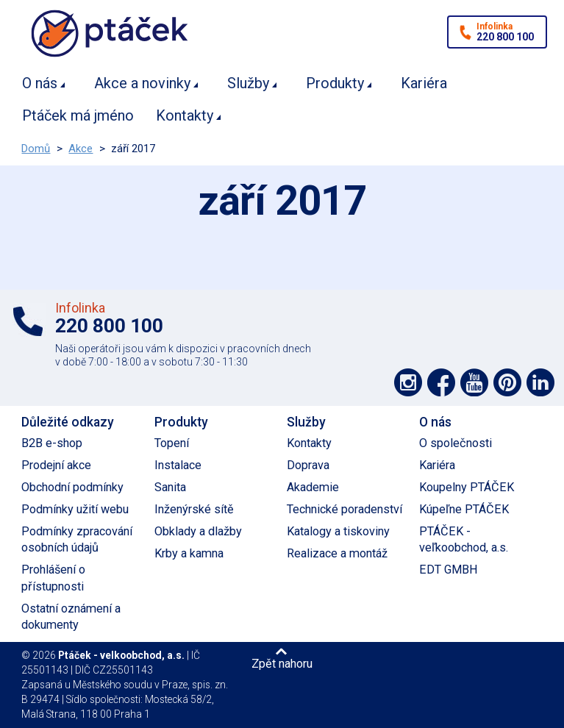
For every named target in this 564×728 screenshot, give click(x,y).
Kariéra (424, 83)
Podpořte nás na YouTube (474, 382)
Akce (81, 149)
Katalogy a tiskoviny (338, 531)
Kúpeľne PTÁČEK (464, 509)
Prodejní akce (56, 465)
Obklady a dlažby (198, 531)
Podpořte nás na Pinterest (507, 382)
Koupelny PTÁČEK (467, 487)
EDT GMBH (449, 570)
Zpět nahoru (282, 663)
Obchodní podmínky (72, 487)
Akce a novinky (142, 83)
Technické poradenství (345, 509)
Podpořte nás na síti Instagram (408, 382)
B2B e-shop (52, 443)
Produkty (335, 83)
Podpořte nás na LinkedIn (540, 382)
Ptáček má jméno (78, 115)
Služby (248, 83)
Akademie (313, 487)
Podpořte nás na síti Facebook (441, 382)
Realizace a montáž (337, 553)
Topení (172, 443)
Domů (36, 149)
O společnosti (456, 443)
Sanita (170, 487)
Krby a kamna (189, 553)
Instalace (178, 465)
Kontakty (185, 115)
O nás (40, 83)
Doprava (308, 465)
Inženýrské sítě (194, 509)
